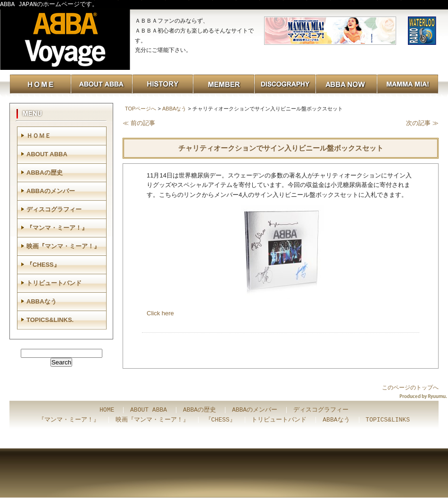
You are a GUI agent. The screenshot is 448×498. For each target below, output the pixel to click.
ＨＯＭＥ (39, 136)
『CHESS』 (43, 265)
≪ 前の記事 (139, 123)
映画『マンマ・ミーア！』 (63, 246)
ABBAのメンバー (51, 191)
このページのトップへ (410, 388)
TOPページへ (141, 109)
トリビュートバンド (54, 283)
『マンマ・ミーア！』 (57, 228)
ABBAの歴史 (45, 173)
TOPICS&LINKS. (50, 320)
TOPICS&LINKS (388, 420)
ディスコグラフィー (54, 209)
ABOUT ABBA (47, 154)
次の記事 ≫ (422, 123)
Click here (160, 313)
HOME (107, 410)
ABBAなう (174, 109)
